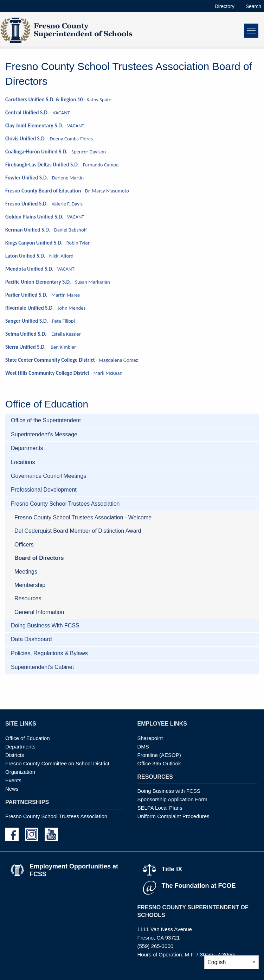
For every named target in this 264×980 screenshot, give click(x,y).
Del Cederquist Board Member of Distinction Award (78, 531)
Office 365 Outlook (159, 763)
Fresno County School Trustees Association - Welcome (83, 517)
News (12, 789)
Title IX (172, 869)
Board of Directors (39, 558)
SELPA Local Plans (160, 808)
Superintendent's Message (44, 434)
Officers (24, 545)
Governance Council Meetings (49, 476)
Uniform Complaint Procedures (173, 816)
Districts (15, 755)
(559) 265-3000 (156, 946)
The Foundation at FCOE (199, 886)
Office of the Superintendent (46, 420)
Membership (30, 585)
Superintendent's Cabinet (42, 667)
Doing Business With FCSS (45, 625)
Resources (28, 598)
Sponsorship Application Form (172, 799)
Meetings (26, 572)
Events (13, 780)
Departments (27, 448)
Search (253, 6)
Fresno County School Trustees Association (65, 504)
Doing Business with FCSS (169, 791)
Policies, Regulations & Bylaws (49, 653)
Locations (23, 462)
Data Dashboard (31, 639)
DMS (143, 747)
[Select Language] (231, 962)
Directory (225, 6)
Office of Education (27, 738)
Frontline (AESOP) (159, 755)
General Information (39, 612)
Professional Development (44, 490)
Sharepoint (150, 738)
